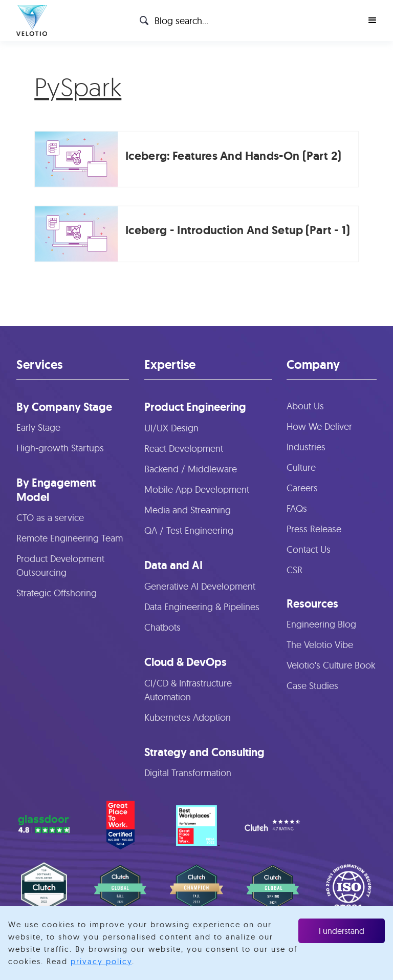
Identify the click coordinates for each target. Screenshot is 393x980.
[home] (32, 20)
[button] (373, 20)
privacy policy (101, 961)
